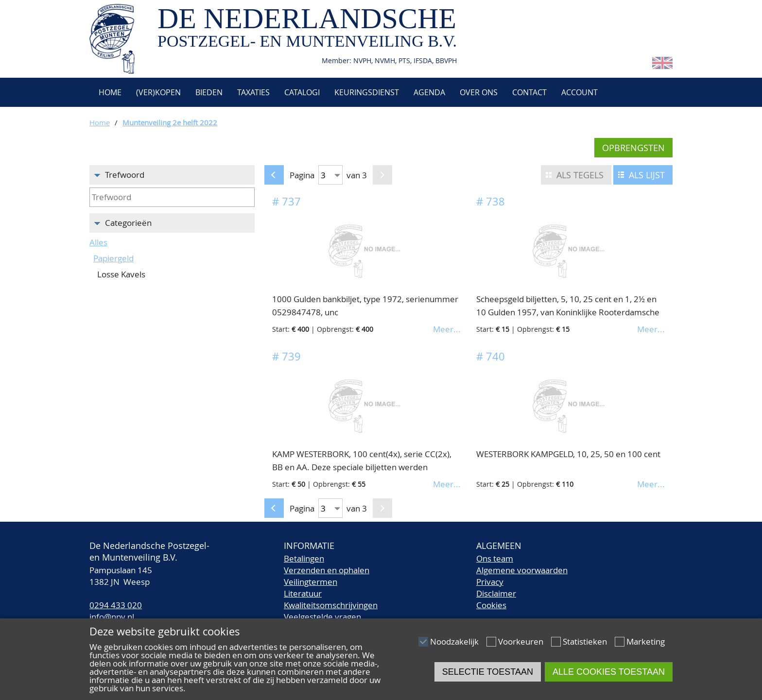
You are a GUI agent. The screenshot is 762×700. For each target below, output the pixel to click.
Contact (529, 92)
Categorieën (128, 223)
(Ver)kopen (158, 92)
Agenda (429, 92)
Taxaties (253, 92)
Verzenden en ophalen (327, 570)
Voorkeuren (521, 641)
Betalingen (304, 558)
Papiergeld (113, 258)
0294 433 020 (116, 605)
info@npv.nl (112, 617)
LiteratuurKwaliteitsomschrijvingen (331, 599)
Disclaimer (496, 593)
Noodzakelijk (454, 641)
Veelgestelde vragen (322, 617)
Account (580, 92)
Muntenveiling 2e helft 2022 (170, 122)
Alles (98, 242)
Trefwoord (125, 175)
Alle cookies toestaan (609, 672)
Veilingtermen (311, 582)
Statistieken (585, 641)
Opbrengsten (633, 148)
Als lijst (647, 175)
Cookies (491, 605)
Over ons (479, 92)
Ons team (495, 558)
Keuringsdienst (367, 92)
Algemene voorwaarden (522, 570)
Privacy (490, 582)
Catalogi (302, 92)
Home (109, 92)
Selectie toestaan (488, 672)
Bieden (209, 92)
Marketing (646, 641)
